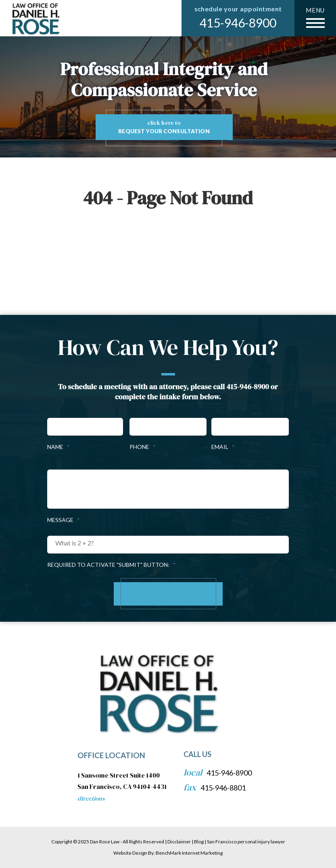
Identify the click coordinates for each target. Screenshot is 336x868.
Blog (199, 842)
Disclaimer (179, 842)
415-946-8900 (238, 23)
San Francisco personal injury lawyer (246, 842)
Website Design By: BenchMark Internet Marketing (168, 853)
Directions (91, 798)
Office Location (111, 755)
